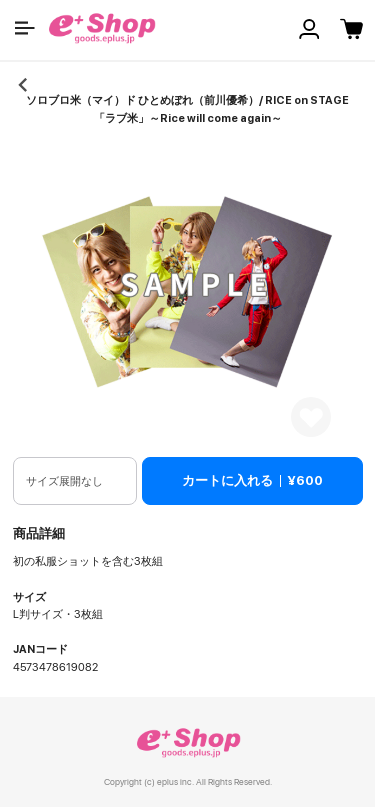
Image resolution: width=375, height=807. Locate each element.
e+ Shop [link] (188, 742)
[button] (25, 28)
